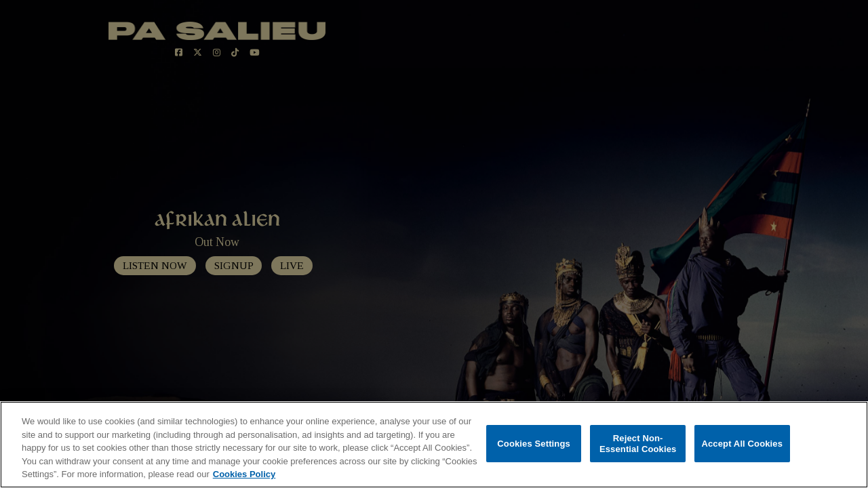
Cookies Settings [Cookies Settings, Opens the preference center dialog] (534, 444)
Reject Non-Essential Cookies (638, 444)
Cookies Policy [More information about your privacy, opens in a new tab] (244, 474)
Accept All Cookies (742, 444)
